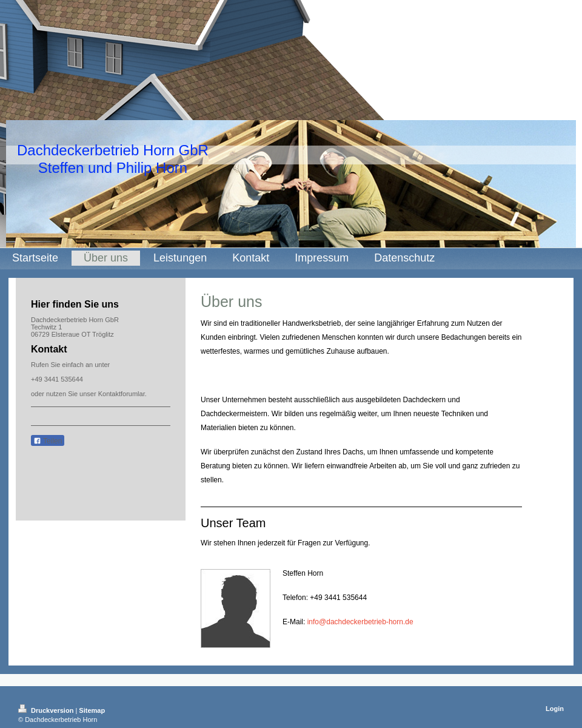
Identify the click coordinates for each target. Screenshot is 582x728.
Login (555, 709)
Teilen (48, 441)
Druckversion (47, 710)
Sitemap (92, 710)
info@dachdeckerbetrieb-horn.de (360, 622)
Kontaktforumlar (122, 394)
